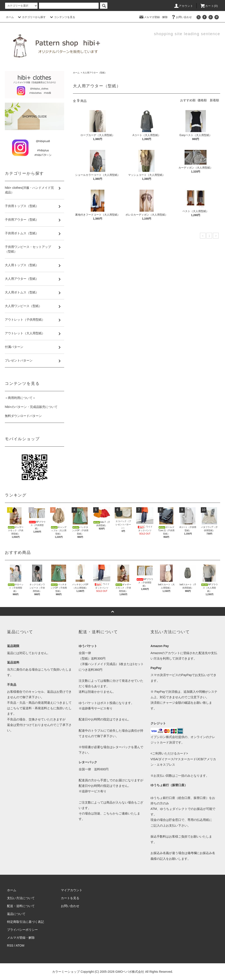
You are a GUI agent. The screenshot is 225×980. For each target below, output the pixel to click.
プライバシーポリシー (22, 930)
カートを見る (70, 898)
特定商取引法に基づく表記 (25, 922)
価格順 (202, 100)
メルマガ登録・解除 (153, 17)
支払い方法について (21, 898)
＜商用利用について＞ (20, 398)
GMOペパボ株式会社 (130, 972)
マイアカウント (72, 890)
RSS (10, 945)
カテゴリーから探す (31, 17)
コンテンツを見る (62, 17)
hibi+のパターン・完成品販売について (31, 407)
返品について (16, 914)
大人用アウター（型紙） (95, 73)
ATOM (20, 945)
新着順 (214, 100)
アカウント (183, 6)
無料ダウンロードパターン (23, 416)
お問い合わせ (181, 17)
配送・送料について (21, 906)
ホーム (10, 17)
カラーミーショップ (66, 972)
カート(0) (209, 6)
